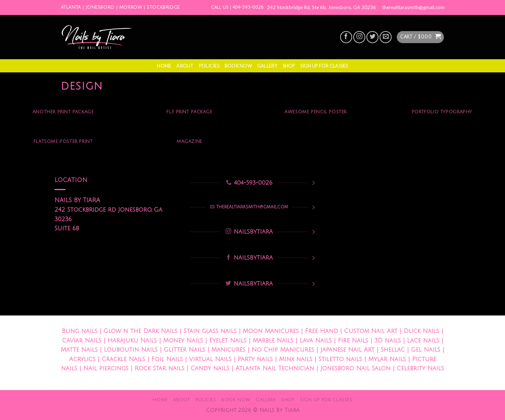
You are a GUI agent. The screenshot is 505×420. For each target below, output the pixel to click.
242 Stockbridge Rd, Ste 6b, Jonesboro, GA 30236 (321, 7)
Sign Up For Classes (324, 66)
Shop (289, 66)
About (185, 66)
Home (164, 66)
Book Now (238, 66)
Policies (209, 66)
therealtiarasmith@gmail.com (413, 7)
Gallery (267, 66)
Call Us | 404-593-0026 (237, 7)
